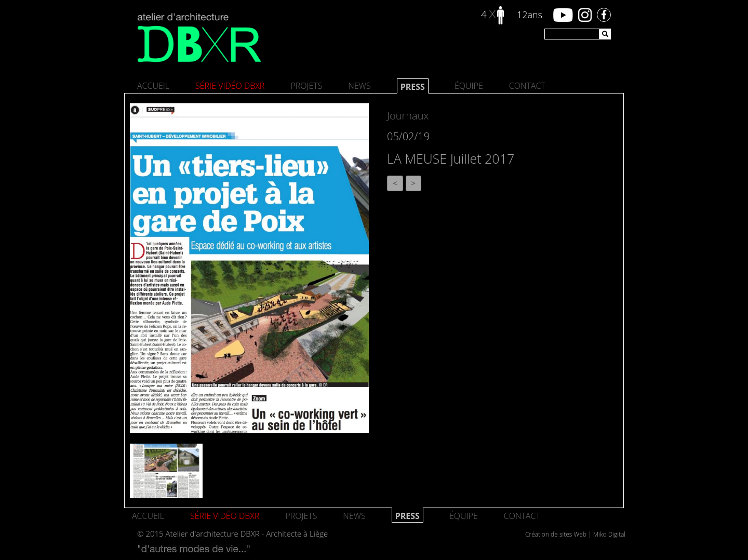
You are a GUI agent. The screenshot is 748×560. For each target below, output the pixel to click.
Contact (527, 86)
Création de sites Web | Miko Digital (575, 534)
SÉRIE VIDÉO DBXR (230, 86)
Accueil (153, 86)
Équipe (469, 86)
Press (413, 87)
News (359, 86)
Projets (306, 86)
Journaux (408, 116)
